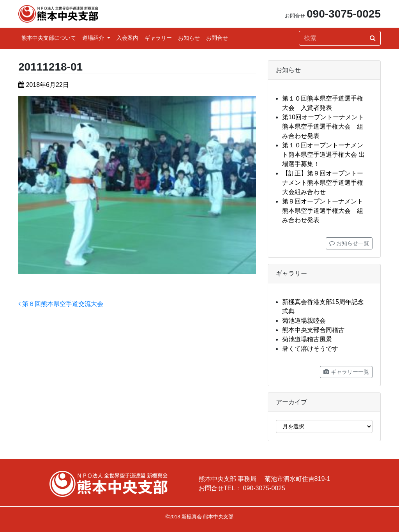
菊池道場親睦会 (304, 321)
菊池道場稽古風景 (307, 339)
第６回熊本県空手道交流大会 (61, 304)
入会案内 (127, 38)
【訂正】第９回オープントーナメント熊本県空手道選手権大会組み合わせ (323, 183)
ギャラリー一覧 (346, 372)
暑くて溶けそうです (310, 349)
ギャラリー (158, 38)
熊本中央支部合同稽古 (313, 330)
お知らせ (189, 38)
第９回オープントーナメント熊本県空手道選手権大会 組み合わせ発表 (323, 211)
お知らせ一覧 (349, 243)
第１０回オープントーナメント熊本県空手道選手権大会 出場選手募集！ (323, 155)
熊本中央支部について (49, 38)
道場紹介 (94, 38)
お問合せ (217, 38)
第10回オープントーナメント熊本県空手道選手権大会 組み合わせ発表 (323, 126)
